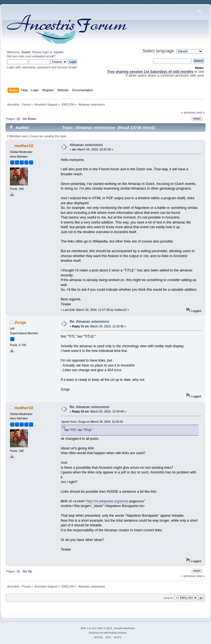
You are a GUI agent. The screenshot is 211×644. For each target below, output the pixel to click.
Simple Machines (124, 628)
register (58, 52)
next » (201, 112)
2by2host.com (96, 633)
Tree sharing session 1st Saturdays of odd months (150, 72)
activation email (43, 56)
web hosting (110, 633)
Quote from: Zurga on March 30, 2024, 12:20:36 (92, 422)
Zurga (20, 322)
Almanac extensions (86, 145)
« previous (188, 112)
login (46, 52)
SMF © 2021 (105, 628)
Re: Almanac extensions (89, 322)
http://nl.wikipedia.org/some (108, 501)
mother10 (24, 146)
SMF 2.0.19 (88, 628)
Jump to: (168, 598)
